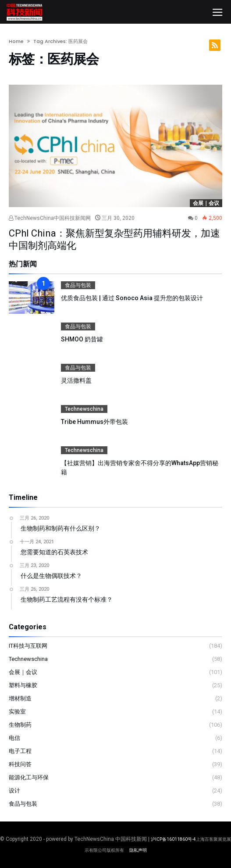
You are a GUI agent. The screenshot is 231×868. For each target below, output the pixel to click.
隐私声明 (138, 850)
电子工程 (20, 751)
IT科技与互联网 (28, 646)
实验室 (17, 712)
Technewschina (84, 409)
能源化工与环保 (29, 777)
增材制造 (20, 698)
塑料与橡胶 (23, 685)
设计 (14, 791)
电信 (14, 738)
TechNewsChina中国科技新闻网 (50, 218)
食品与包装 (78, 285)
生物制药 (20, 725)
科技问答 (20, 764)
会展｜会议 (206, 203)
